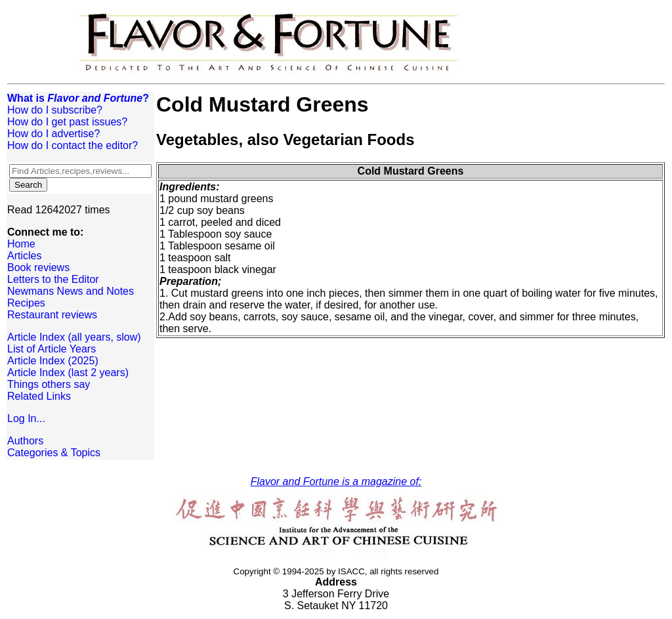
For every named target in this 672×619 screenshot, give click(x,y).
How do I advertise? (53, 134)
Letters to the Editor (53, 279)
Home (21, 244)
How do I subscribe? (55, 110)
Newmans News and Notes (71, 291)
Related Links (39, 396)
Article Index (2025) (53, 361)
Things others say (49, 384)
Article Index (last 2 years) (68, 373)
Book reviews (38, 267)
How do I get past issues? (67, 122)
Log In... (26, 418)
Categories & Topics (54, 453)
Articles (24, 256)
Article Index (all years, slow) (74, 337)
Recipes (26, 303)
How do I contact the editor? (73, 145)
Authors (25, 441)
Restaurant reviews (52, 315)
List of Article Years (52, 349)
